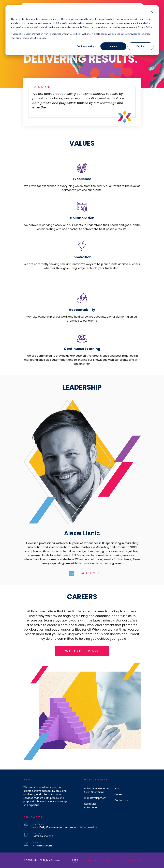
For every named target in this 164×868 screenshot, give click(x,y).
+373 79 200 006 (43, 837)
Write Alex (88, 573)
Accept (113, 46)
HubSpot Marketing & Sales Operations (96, 790)
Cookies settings (86, 46)
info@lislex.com (43, 846)
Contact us (121, 800)
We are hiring (82, 651)
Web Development (95, 798)
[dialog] (82, 30)
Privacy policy (100, 860)
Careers (119, 794)
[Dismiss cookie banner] (152, 13)
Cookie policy (130, 860)
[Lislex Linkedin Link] (75, 860)
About (118, 789)
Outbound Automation (91, 806)
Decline (140, 46)
